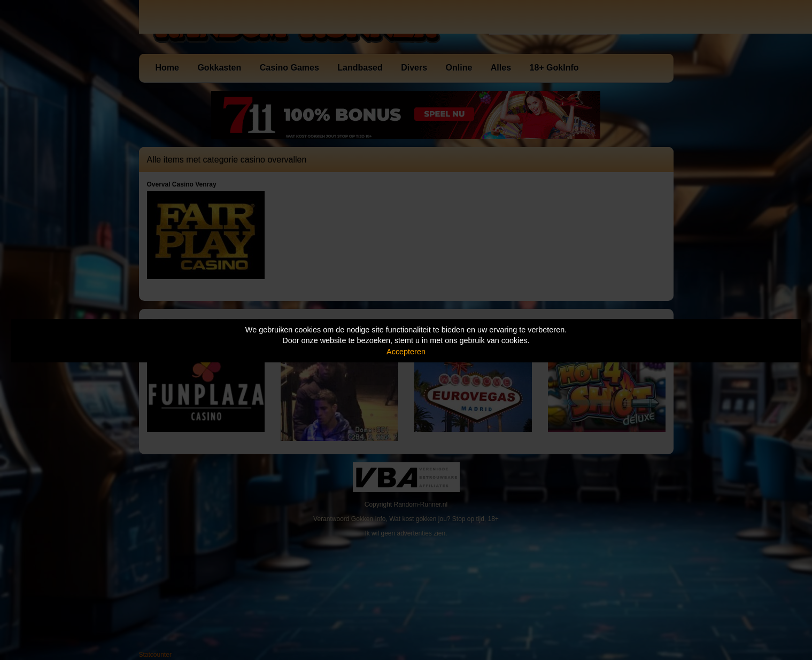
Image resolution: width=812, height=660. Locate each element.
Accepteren (406, 352)
